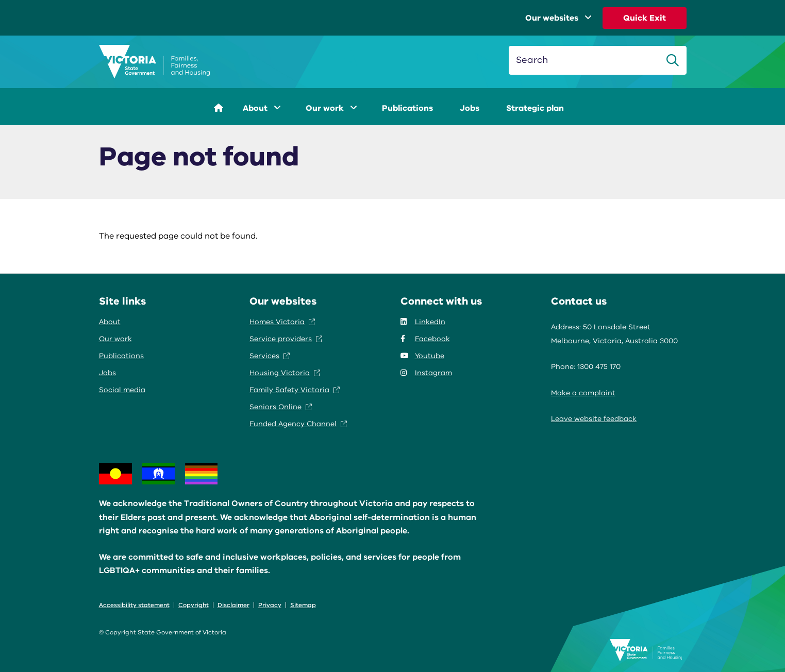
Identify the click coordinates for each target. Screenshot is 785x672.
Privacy (270, 605)
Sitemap (303, 605)
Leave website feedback (594, 419)
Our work (331, 108)
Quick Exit (645, 18)
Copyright (194, 605)
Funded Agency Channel (298, 424)
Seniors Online (281, 407)
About (262, 108)
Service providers (286, 339)
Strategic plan (535, 108)
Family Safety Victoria (295, 390)
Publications (407, 108)
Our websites (558, 18)
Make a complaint (583, 393)
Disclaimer (233, 605)
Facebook (425, 339)
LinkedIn (423, 322)
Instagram (426, 373)
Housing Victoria (285, 373)
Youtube (422, 356)
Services (270, 356)
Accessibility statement (134, 605)
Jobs (470, 108)
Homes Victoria (282, 322)
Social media (122, 390)
